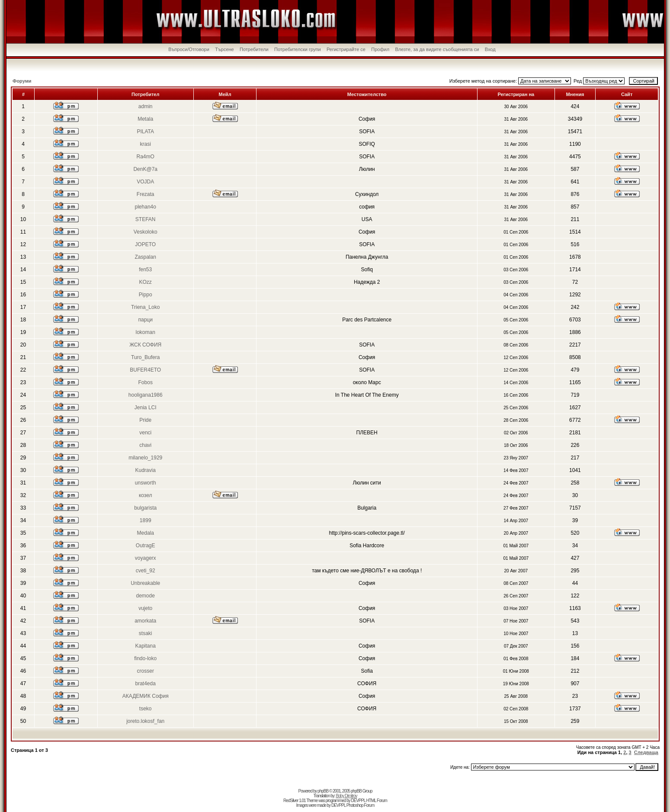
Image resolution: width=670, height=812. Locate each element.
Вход (490, 49)
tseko (146, 709)
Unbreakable (145, 583)
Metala (145, 119)
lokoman (146, 332)
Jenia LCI (146, 408)
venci (145, 433)
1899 (146, 520)
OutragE (146, 546)
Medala (146, 533)
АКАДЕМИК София (146, 696)
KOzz (146, 282)
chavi (145, 445)
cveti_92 (146, 571)
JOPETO (145, 244)
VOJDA (145, 182)
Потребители (254, 49)
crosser (146, 671)
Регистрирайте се (346, 49)
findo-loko (145, 658)
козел (146, 495)
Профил (380, 49)
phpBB (323, 791)
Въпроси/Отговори (189, 49)
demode (146, 596)
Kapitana (146, 646)
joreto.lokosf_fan (145, 721)
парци (146, 320)
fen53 (145, 270)
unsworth (146, 483)
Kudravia (146, 470)
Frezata (146, 194)
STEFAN (146, 219)
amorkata (145, 621)
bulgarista (145, 508)
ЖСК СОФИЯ (145, 345)
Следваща (646, 752)
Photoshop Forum (361, 805)
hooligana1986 (146, 395)
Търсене (224, 49)
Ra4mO (146, 157)
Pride (145, 420)
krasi (146, 144)
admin (146, 106)
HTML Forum (377, 801)
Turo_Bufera (145, 357)
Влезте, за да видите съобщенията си (437, 49)
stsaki (146, 633)
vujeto (145, 608)
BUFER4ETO (145, 370)
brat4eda (146, 684)
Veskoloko (146, 232)
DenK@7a (145, 169)
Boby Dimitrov (346, 796)
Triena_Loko (145, 307)
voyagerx (146, 558)
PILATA (145, 132)
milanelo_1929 (145, 458)
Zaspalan (146, 257)
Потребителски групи (298, 49)
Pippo (146, 295)
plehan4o (146, 207)
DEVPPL (358, 801)
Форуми (22, 81)
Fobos (146, 382)
